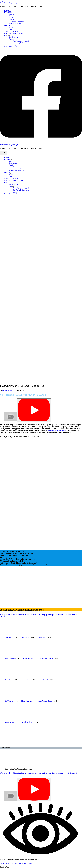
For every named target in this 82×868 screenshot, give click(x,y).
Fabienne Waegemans (46, 659)
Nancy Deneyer (10, 722)
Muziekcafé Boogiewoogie (9, 3)
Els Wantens (9, 701)
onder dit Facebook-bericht (57, 430)
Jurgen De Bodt (43, 680)
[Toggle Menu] (12, 13)
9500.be (13, 863)
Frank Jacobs (9, 637)
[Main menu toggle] (3, 153)
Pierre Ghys (42, 637)
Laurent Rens (26, 680)
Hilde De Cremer (10, 659)
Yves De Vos (9, 680)
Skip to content (5, 1)
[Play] (34, 410)
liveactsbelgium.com (25, 863)
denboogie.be (5, 863)
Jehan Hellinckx (27, 659)
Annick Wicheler (27, 722)
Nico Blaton (25, 637)
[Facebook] (41, 143)
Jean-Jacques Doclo (45, 701)
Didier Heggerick (27, 701)
